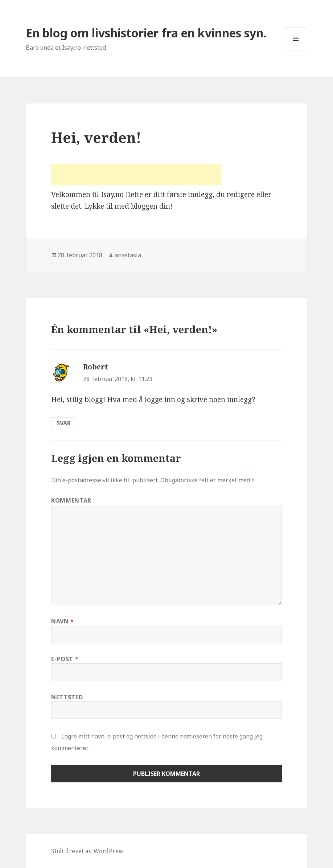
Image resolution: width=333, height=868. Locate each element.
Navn (63, 621)
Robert (96, 367)
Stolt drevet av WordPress (87, 851)
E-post (65, 659)
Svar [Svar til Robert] (64, 423)
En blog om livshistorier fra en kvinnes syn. (146, 33)
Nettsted (67, 697)
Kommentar (71, 500)
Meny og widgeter (296, 50)
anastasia (128, 255)
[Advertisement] (136, 175)
